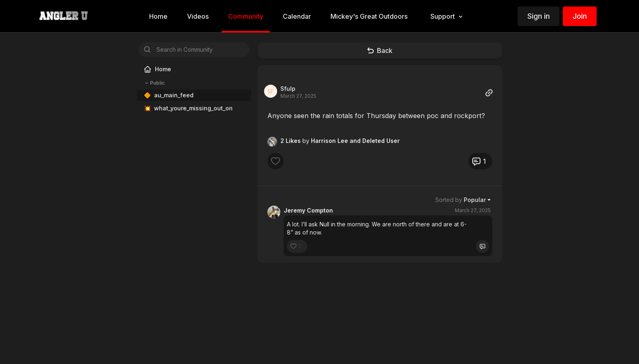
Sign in (539, 16)
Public (154, 83)
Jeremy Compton (308, 210)
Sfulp (288, 89)
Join (580, 16)
